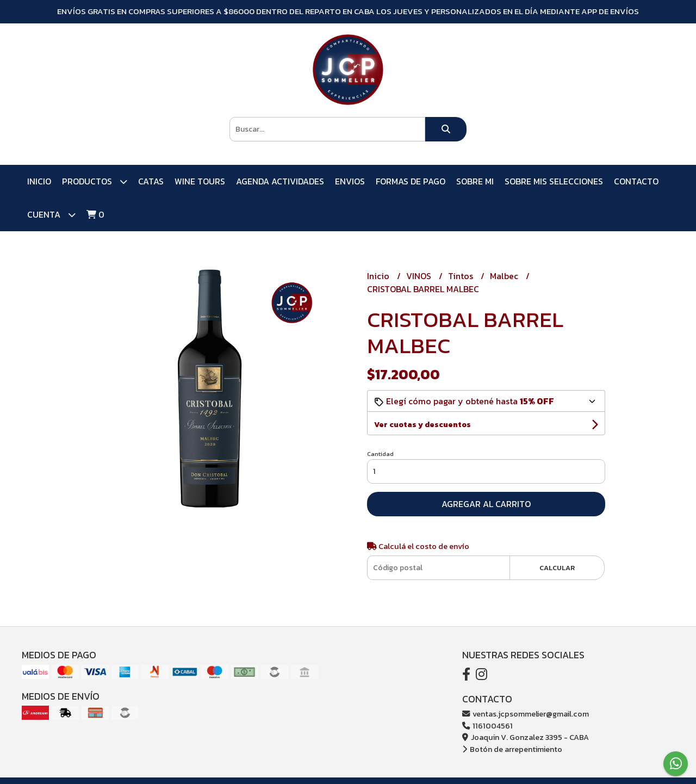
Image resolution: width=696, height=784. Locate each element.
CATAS (151, 181)
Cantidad (380, 454)
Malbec (505, 276)
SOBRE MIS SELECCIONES (554, 181)
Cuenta (51, 215)
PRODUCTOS (95, 181)
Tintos (462, 276)
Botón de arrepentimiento (512, 749)
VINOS (420, 276)
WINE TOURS (200, 181)
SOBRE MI (475, 181)
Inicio (39, 181)
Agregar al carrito (486, 504)
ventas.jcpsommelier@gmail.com (526, 714)
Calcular (557, 568)
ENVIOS (350, 181)
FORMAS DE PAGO (411, 181)
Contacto (636, 181)
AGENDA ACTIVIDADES (280, 181)
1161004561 (487, 726)
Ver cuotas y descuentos (422, 425)
